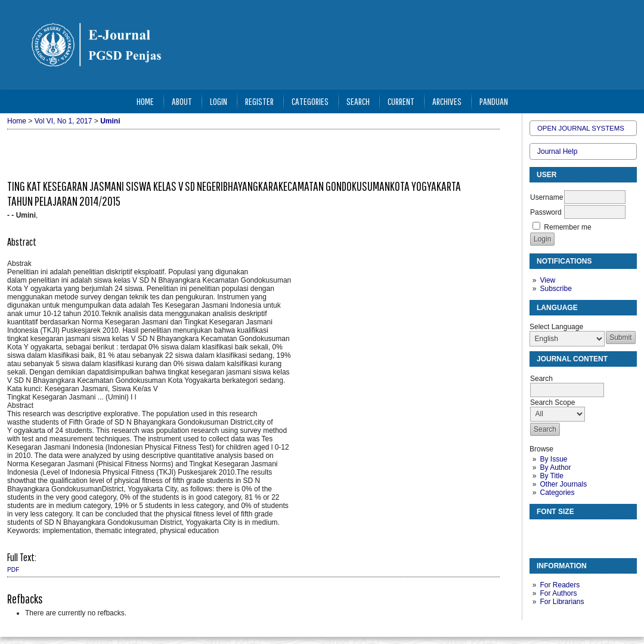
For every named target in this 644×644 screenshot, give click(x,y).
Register (259, 101)
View (547, 280)
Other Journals (563, 484)
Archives (447, 101)
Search (358, 101)
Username (547, 197)
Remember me (567, 227)
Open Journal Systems (581, 128)
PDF (13, 570)
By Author (555, 467)
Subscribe (555, 289)
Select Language (556, 327)
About (182, 101)
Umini (110, 121)
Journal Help (557, 151)
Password (546, 212)
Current (401, 101)
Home (145, 101)
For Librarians (562, 602)
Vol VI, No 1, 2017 (64, 121)
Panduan (494, 101)
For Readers (560, 585)
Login (219, 101)
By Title (551, 476)
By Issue (553, 459)
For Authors (558, 593)
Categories (557, 493)
